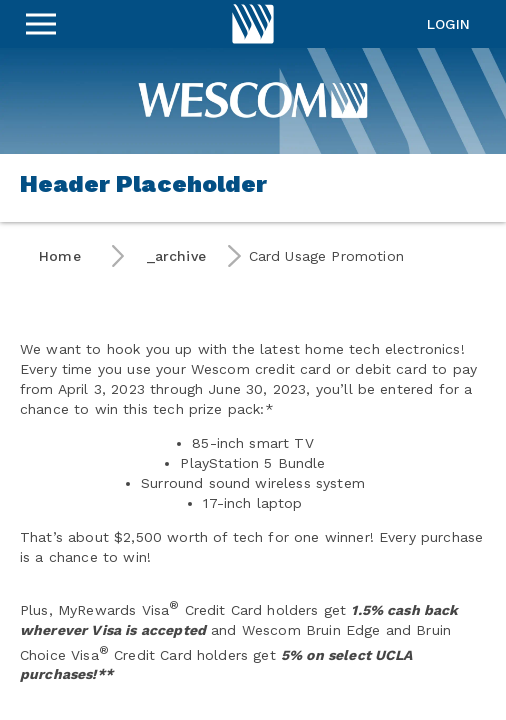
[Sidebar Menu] (41, 24)
